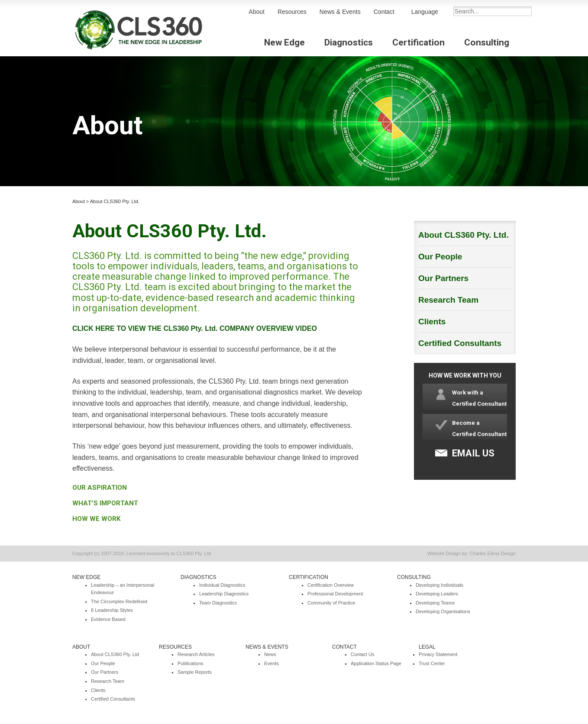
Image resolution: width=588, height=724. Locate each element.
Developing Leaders (437, 594)
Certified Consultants (460, 343)
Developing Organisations (443, 611)
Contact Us (362, 654)
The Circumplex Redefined (119, 601)
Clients (432, 322)
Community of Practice (331, 603)
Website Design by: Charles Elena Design (472, 553)
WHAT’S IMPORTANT (105, 503)
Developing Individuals (439, 585)
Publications (190, 663)
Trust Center (432, 663)
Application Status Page (376, 663)
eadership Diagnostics (225, 594)
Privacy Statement (438, 654)
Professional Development (335, 594)
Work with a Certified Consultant (479, 398)
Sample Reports (195, 672)
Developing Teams (435, 603)
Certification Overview (331, 585)
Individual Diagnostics (222, 585)
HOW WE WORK (96, 519)
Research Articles (196, 654)
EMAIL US (473, 453)
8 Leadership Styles (112, 610)
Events (271, 663)
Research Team (448, 300)
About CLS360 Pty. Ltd (115, 654)
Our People (440, 257)
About (79, 201)
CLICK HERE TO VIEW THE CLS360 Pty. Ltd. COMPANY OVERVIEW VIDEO (195, 328)
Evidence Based (108, 619)
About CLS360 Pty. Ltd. (115, 201)
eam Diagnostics (219, 603)
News (270, 654)
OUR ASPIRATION (100, 488)
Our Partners (443, 278)
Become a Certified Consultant (479, 428)
